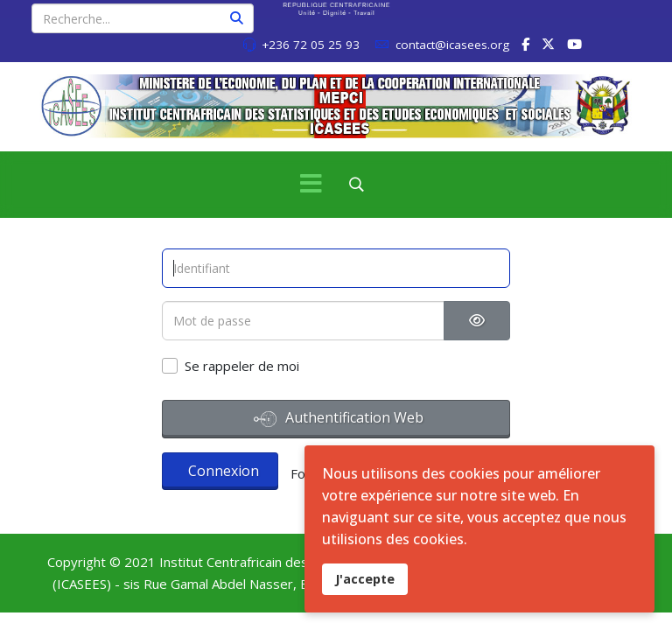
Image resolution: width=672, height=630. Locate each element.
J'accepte (365, 579)
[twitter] (548, 44)
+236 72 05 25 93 (311, 45)
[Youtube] (574, 44)
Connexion (224, 471)
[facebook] (525, 44)
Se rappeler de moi (242, 366)
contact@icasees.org (452, 45)
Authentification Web (339, 419)
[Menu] (311, 185)
